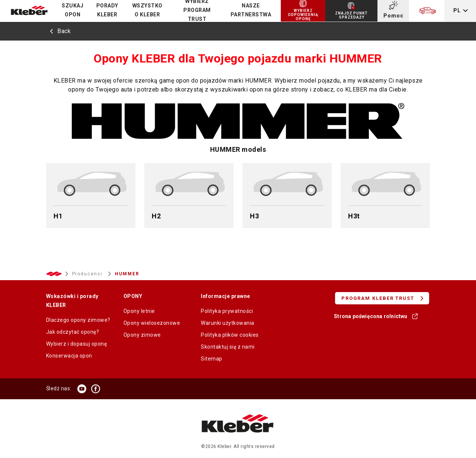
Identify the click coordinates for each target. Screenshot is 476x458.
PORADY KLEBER (107, 10)
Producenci (88, 274)
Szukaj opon (73, 10)
